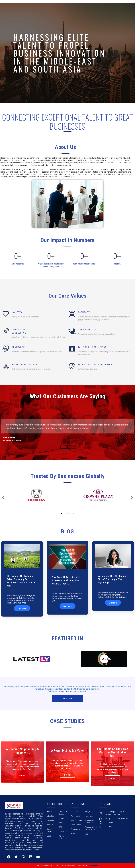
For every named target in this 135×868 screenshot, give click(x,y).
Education (75, 834)
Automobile (75, 816)
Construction (76, 825)
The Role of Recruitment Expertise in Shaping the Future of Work (66, 580)
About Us (51, 816)
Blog (60, 823)
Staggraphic (94, 865)
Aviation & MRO (77, 820)
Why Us (50, 825)
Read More (23, 775)
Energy (87, 812)
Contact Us (63, 832)
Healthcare (89, 816)
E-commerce (76, 829)
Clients (61, 818)
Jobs (49, 836)
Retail (87, 834)
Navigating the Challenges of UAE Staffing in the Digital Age (112, 579)
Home (49, 812)
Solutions (51, 820)
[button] (65, 102)
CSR (60, 827)
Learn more (22, 608)
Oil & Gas (74, 812)
